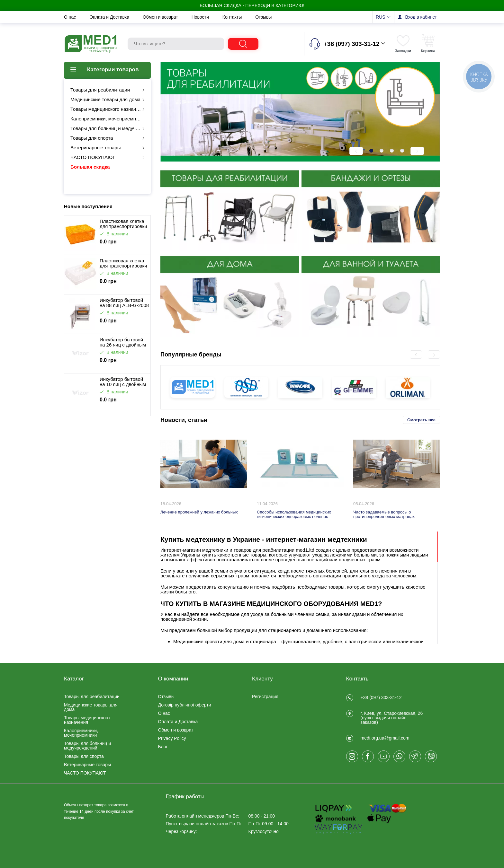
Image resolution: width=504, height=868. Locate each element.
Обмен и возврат (161, 17)
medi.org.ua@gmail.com (385, 738)
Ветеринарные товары (95, 148)
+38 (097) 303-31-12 (381, 697)
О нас (71, 17)
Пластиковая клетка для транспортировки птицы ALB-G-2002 (123, 224)
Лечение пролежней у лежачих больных (199, 512)
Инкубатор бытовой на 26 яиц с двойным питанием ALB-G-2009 (123, 342)
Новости (201, 17)
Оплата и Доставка (110, 17)
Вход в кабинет (421, 17)
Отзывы (263, 17)
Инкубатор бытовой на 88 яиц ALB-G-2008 (124, 303)
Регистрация (265, 697)
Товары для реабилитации (100, 90)
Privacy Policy (172, 738)
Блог (163, 747)
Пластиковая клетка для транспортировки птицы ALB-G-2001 (123, 263)
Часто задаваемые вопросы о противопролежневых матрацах (384, 514)
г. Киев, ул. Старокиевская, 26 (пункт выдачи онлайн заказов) (392, 718)
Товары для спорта (92, 138)
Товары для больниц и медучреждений (110, 128)
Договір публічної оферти (185, 705)
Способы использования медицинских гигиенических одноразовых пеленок (294, 514)
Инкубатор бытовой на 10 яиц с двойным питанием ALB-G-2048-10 (123, 382)
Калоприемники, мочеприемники (107, 119)
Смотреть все (421, 420)
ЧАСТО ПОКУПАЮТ (93, 157)
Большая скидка (90, 167)
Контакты (233, 17)
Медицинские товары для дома (105, 99)
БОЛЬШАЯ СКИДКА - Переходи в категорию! (252, 5)
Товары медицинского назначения (108, 109)
